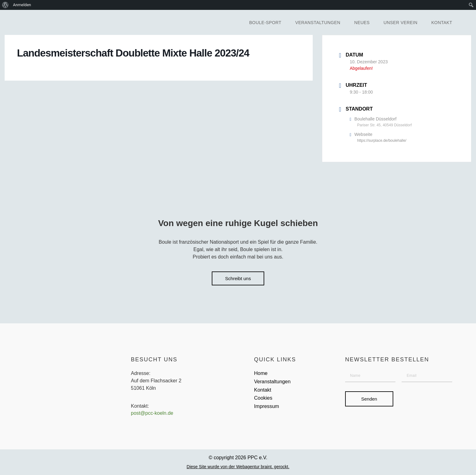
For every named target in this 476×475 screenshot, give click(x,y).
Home (261, 374)
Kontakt (442, 23)
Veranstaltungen (318, 23)
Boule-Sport (265, 23)
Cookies (264, 401)
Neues (362, 23)
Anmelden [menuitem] (22, 5)
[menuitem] (5, 5)
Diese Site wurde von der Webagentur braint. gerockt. (238, 468)
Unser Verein (401, 23)
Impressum (268, 410)
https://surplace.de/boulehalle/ (382, 141)
